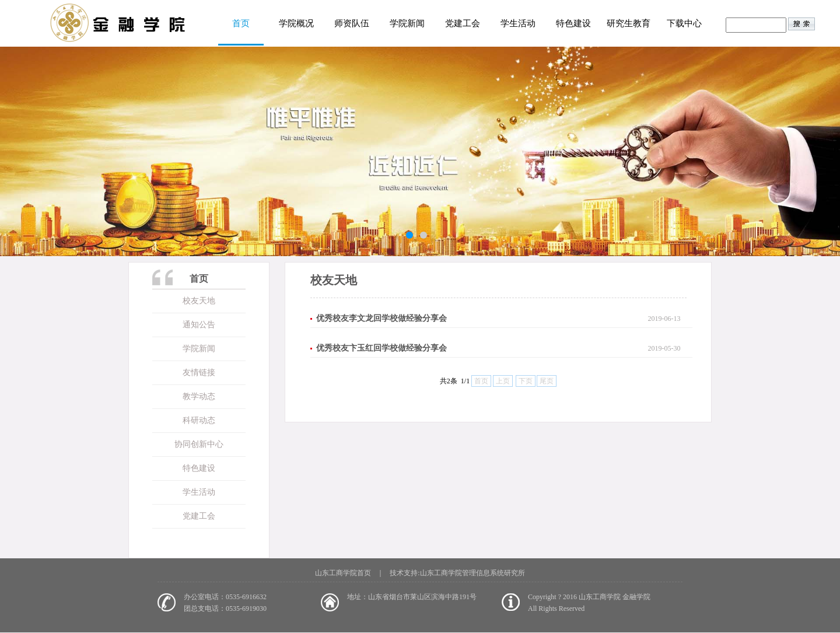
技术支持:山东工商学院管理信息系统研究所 (457, 573)
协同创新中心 (199, 444)
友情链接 (199, 373)
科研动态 (199, 420)
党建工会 (463, 23)
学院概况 (296, 23)
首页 (241, 23)
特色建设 (573, 23)
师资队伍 (352, 23)
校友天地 (199, 301)
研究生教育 (629, 23)
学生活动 (518, 23)
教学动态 (199, 396)
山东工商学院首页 (343, 573)
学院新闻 (407, 23)
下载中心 (684, 23)
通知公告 (199, 325)
